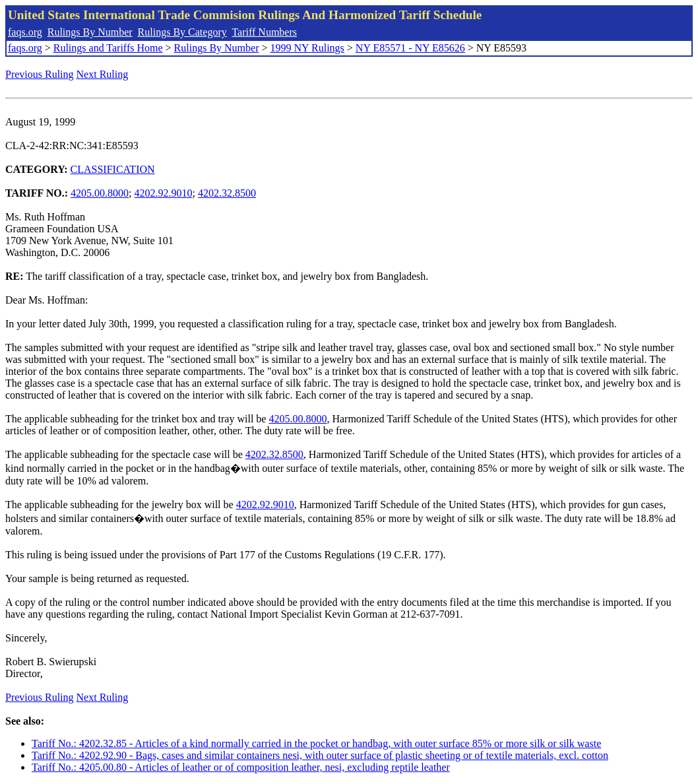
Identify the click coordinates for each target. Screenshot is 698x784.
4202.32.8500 (227, 193)
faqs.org (25, 32)
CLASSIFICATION (113, 169)
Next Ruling (103, 74)
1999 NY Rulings (307, 48)
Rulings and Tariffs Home (108, 48)
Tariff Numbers (264, 32)
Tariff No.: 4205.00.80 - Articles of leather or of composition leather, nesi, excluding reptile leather (241, 767)
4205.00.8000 (100, 193)
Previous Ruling (40, 74)
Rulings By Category (182, 32)
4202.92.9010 (164, 193)
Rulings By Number (90, 32)
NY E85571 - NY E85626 (410, 48)
